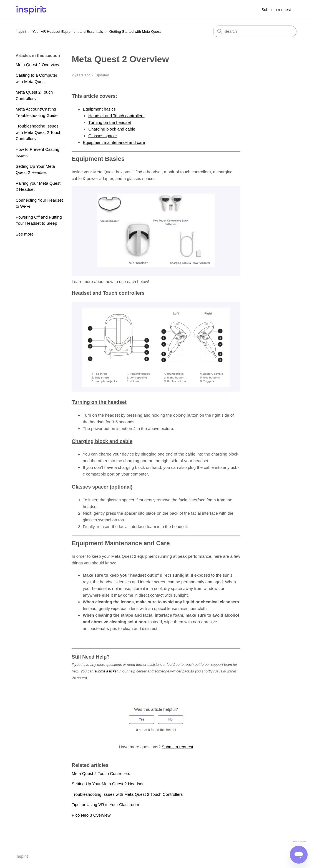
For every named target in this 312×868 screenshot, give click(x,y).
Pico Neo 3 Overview (91, 815)
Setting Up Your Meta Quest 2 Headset (35, 169)
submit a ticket (106, 671)
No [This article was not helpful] (170, 719)
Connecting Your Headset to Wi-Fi (39, 203)
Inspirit (21, 32)
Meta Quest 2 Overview (37, 65)
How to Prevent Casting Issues (37, 152)
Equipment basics (99, 109)
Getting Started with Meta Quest (135, 32)
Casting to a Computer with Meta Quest (36, 78)
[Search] (255, 31)
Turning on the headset (110, 122)
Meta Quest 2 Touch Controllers (34, 95)
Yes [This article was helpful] (142, 719)
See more (25, 234)
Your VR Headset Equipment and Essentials (68, 32)
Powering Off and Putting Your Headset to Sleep (39, 220)
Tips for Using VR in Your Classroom (105, 805)
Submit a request (276, 10)
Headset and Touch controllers (116, 116)
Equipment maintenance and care (114, 142)
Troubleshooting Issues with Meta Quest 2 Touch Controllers (38, 132)
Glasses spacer (103, 136)
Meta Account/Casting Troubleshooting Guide (37, 112)
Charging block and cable (112, 129)
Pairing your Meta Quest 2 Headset (38, 186)
